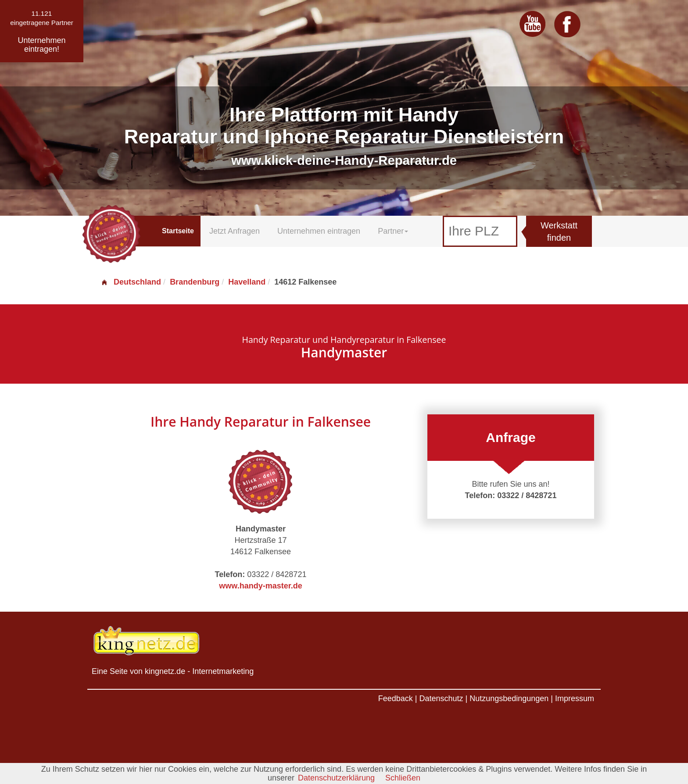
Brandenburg (195, 282)
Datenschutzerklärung (336, 778)
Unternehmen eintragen (319, 231)
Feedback (396, 698)
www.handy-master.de (260, 586)
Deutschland (131, 282)
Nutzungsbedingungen (509, 698)
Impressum (575, 698)
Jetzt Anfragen (235, 231)
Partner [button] (393, 231)
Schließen (403, 778)
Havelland (247, 282)
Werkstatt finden (559, 232)
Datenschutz (441, 698)
